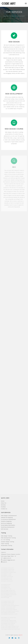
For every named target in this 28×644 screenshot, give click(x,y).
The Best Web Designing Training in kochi (10, 628)
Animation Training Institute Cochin (8, 607)
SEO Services (5, 529)
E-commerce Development (8, 519)
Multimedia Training (7, 545)
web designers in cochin (6, 574)
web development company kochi (8, 592)
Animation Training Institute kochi (8, 608)
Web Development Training (8, 538)
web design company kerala (7, 577)
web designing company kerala (8, 569)
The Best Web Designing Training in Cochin (10, 626)
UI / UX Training (5, 540)
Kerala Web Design (5, 598)
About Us (4, 503)
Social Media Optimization (8, 525)
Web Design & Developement (9, 516)
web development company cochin (9, 572)
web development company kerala (8, 593)
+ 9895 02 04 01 (6, 558)
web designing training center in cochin (9, 614)
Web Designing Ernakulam (6, 596)
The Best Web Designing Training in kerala (10, 611)
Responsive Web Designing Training (8, 620)
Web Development (14, 96)
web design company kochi (7, 581)
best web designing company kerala (9, 595)
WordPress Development (8, 527)
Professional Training (5, 619)
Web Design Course (14, 131)
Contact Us (4, 509)
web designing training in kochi (7, 602)
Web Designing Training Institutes (8, 613)
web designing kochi (5, 586)
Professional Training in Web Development (10, 605)
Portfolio (3, 507)
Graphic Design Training (8, 542)
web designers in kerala (6, 575)
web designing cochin (6, 587)
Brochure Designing (6, 523)
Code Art (4, 562)
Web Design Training (7, 536)
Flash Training (5, 544)
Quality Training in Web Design (7, 625)
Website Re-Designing (7, 518)
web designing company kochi (7, 568)
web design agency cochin (7, 578)
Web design (14, 43)
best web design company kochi (8, 590)
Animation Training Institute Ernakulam (9, 610)
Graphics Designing (6, 521)
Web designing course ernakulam (8, 623)
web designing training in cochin (8, 601)
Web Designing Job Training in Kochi (9, 618)
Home (3, 501)
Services (3, 505)
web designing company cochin (8, 571)
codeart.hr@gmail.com (8, 560)
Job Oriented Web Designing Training (9, 622)
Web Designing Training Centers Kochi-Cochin (11, 629)
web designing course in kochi (7, 604)
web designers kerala (6, 585)
